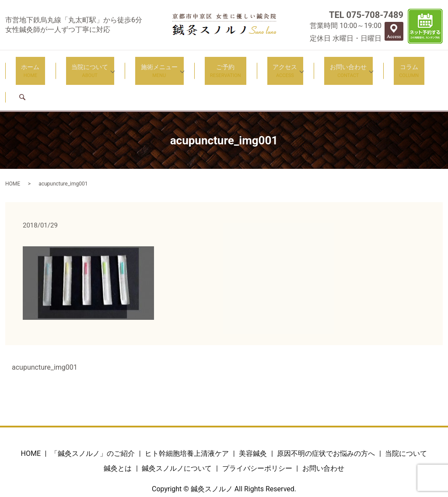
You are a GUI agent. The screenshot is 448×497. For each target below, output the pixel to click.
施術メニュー (151, 66)
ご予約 (212, 66)
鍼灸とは (118, 436)
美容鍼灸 (253, 422)
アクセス (261, 66)
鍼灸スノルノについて (177, 436)
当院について (87, 66)
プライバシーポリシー (257, 436)
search (412, 65)
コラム (374, 66)
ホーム (39, 66)
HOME (13, 151)
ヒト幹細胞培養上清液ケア (187, 422)
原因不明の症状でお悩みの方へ (326, 422)
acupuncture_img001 (45, 335)
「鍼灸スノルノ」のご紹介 (93, 422)
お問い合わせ (319, 66)
